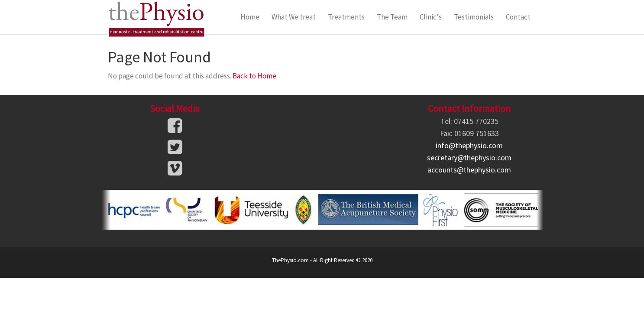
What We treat (294, 17)
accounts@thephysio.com (469, 170)
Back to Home (254, 76)
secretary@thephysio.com (469, 158)
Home (250, 17)
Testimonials (474, 17)
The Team (392, 17)
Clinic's (431, 17)
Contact (518, 17)
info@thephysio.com (469, 145)
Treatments (346, 17)
